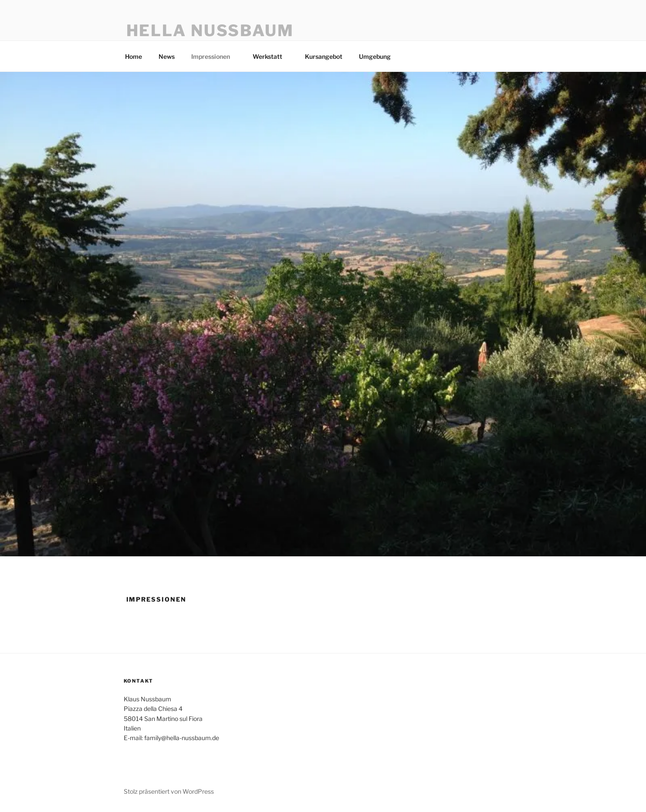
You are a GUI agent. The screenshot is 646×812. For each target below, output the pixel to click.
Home (134, 56)
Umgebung (379, 56)
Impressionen (215, 56)
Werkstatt (272, 56)
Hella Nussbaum (210, 30)
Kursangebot (324, 56)
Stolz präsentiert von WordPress (169, 791)
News (167, 56)
